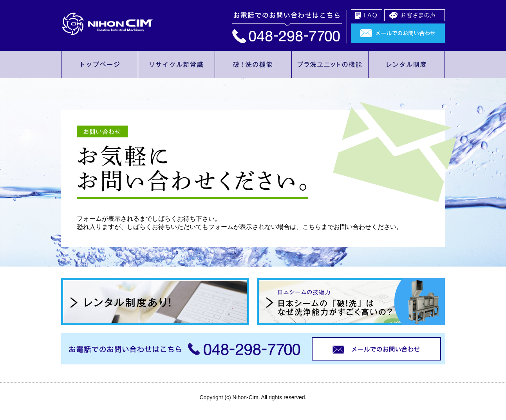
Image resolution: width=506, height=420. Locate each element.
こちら (312, 227)
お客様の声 (415, 15)
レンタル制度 (407, 65)
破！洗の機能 (253, 65)
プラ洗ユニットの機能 (330, 65)
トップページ (99, 65)
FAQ (367, 15)
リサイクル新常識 (176, 65)
